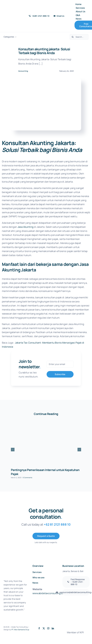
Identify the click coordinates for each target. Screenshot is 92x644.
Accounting (23, 71)
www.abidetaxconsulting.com (49, 593)
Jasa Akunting (26, 227)
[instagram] (48, 628)
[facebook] (39, 628)
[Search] (73, 37)
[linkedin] (53, 628)
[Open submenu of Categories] (15, 37)
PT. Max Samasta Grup (20, 630)
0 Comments (28, 478)
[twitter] (44, 628)
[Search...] (79, 37)
